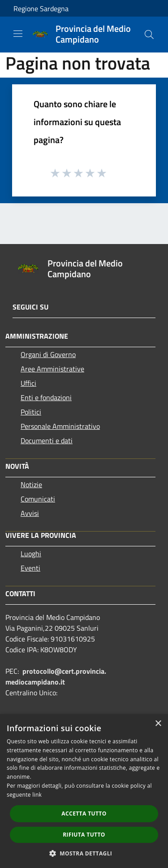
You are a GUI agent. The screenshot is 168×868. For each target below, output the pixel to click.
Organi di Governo (48, 354)
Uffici (28, 383)
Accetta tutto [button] (84, 813)
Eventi (30, 568)
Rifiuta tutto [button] (84, 835)
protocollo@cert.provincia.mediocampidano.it (56, 676)
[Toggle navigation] (18, 34)
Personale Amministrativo (60, 426)
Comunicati (38, 499)
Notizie (31, 484)
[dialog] (84, 791)
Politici (31, 412)
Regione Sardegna (41, 9)
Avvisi (30, 513)
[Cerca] (149, 35)
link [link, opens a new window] (37, 795)
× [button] (158, 724)
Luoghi (31, 554)
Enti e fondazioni (46, 397)
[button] (84, 853)
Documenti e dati (47, 441)
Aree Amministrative (52, 369)
